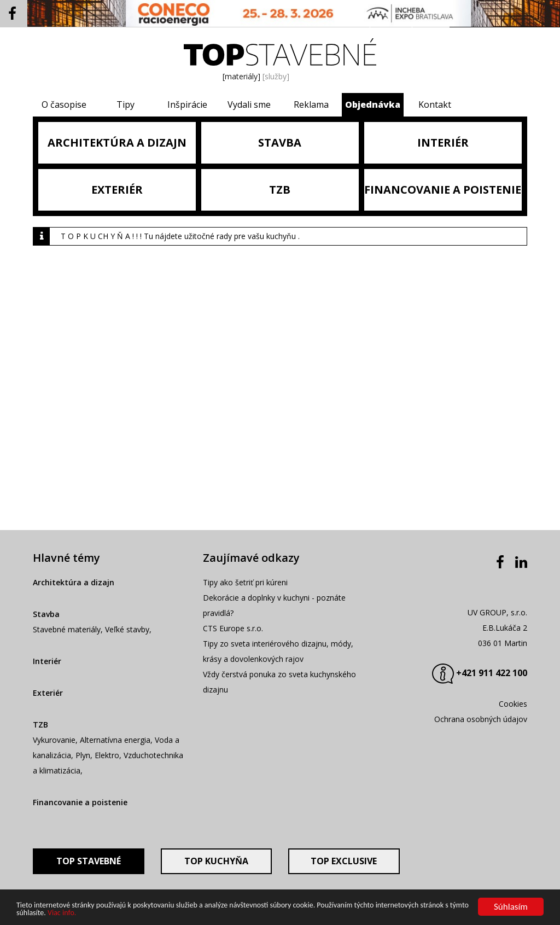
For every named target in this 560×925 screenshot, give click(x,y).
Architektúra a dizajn (74, 582)
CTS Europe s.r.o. (233, 628)
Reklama (311, 104)
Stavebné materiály (67, 629)
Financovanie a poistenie (80, 802)
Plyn (83, 755)
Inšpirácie (187, 104)
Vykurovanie (54, 740)
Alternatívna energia (115, 740)
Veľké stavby (127, 629)
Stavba (46, 614)
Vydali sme (249, 104)
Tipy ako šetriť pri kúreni (245, 582)
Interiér (47, 661)
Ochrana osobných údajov (481, 719)
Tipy (126, 104)
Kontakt (435, 104)
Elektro (107, 755)
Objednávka (373, 104)
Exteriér (48, 693)
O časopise (64, 104)
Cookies (513, 704)
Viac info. (62, 913)
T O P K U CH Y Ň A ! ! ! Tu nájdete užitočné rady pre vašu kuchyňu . (180, 236)
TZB (40, 725)
